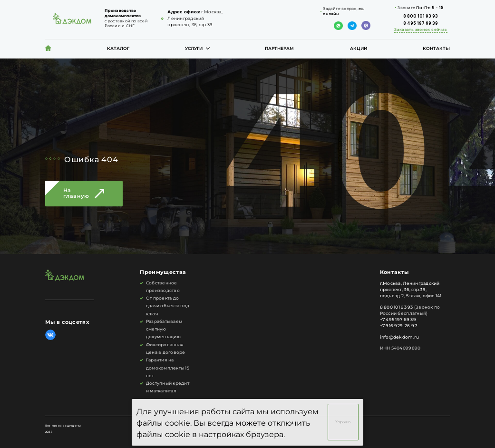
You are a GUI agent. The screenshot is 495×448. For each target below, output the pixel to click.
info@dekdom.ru (400, 337)
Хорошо (343, 422)
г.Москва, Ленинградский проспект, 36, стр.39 (195, 18)
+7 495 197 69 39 (398, 320)
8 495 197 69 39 (421, 23)
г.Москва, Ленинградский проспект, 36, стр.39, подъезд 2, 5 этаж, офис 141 (411, 290)
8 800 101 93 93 (421, 16)
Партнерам (279, 49)
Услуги (194, 49)
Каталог (118, 49)
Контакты (436, 49)
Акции (359, 49)
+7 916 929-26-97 (398, 326)
